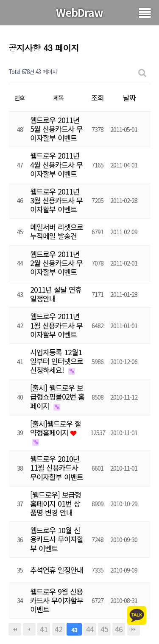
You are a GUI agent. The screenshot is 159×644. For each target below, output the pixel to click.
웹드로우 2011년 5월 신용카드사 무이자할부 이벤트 (56, 129)
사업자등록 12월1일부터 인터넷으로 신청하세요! (57, 361)
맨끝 (134, 629)
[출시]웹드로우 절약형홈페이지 (56, 428)
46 (119, 629)
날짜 (129, 97)
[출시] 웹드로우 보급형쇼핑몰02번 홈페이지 (57, 396)
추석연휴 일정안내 (57, 570)
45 (104, 629)
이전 (29, 629)
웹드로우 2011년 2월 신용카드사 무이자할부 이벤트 (56, 263)
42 (59, 629)
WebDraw (79, 12)
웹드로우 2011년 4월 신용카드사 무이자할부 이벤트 (56, 164)
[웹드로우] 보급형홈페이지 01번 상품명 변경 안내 (56, 503)
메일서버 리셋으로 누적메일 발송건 (57, 231)
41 (44, 629)
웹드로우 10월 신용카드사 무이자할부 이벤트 (57, 539)
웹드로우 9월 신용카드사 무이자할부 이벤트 (57, 600)
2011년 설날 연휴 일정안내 (56, 294)
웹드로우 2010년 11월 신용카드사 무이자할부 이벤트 (57, 467)
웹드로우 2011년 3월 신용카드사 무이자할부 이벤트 (56, 200)
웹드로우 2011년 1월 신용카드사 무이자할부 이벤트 (56, 325)
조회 (98, 97)
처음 (15, 629)
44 (90, 629)
